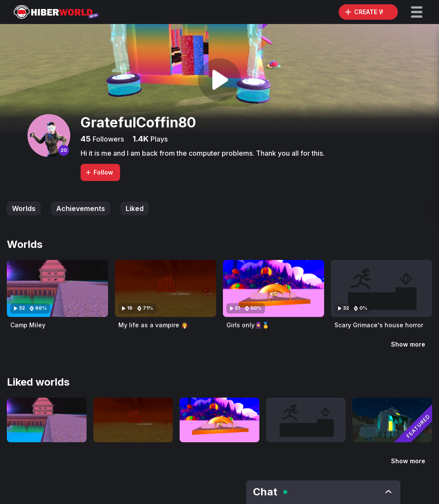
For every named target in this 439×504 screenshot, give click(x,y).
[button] (417, 12)
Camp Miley (28, 325)
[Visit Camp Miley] (57, 288)
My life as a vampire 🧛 (153, 325)
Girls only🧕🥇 (248, 325)
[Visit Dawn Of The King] (392, 420)
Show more (408, 344)
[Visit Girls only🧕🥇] (274, 288)
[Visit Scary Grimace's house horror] (382, 288)
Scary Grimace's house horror (379, 325)
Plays (158, 139)
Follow (99, 172)
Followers (107, 139)
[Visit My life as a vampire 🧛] (165, 288)
